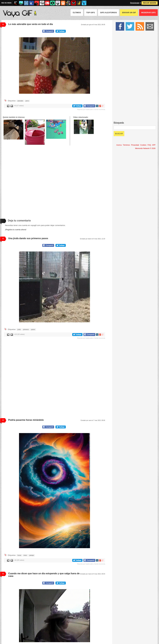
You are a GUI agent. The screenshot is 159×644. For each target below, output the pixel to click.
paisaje (32, 555)
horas (19, 555)
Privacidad (135, 145)
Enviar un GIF (129, 13)
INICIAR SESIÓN (150, 3)
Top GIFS (91, 13)
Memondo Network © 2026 (145, 148)
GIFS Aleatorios (108, 13)
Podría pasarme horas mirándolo (26, 420)
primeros (26, 330)
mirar (25, 555)
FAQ (149, 145)
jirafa (19, 330)
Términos (126, 145)
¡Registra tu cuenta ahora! (16, 230)
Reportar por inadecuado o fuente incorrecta (91, 110)
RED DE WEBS (6, 3)
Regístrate (135, 3)
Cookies (143, 145)
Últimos (77, 13)
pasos (33, 330)
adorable (20, 101)
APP (154, 145)
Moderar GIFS (148, 13)
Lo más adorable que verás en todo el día (31, 24)
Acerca (119, 145)
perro (27, 101)
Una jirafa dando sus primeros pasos (28, 238)
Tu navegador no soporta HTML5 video (55, 65)
